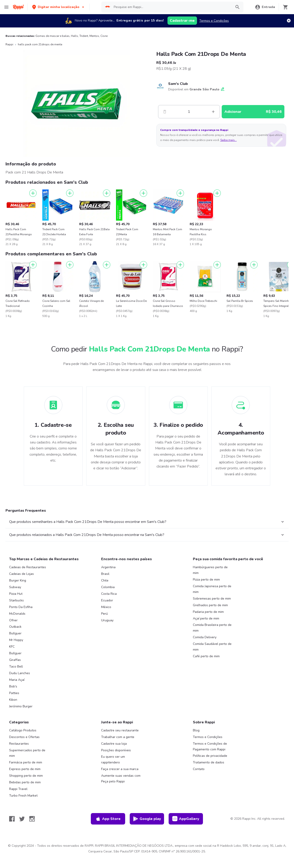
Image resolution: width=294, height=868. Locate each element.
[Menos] (165, 112)
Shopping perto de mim (26, 776)
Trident (84, 36)
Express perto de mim (25, 769)
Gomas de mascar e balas (53, 36)
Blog (196, 730)
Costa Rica (109, 594)
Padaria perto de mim (208, 612)
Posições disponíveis (116, 750)
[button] (59, 7)
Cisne (104, 36)
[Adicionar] (33, 193)
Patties (14, 693)
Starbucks (16, 600)
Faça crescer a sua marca (120, 769)
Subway (15, 587)
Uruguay (107, 620)
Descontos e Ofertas (24, 737)
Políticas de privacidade (210, 756)
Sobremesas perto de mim (212, 599)
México (106, 607)
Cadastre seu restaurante (120, 730)
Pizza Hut (16, 594)
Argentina (108, 567)
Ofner (13, 620)
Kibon (13, 700)
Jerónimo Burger (21, 706)
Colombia (108, 587)
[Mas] (213, 112)
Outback (15, 627)
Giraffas (15, 660)
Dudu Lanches (20, 673)
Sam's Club (178, 84)
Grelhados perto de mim (210, 605)
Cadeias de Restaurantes (28, 567)
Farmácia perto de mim (26, 762)
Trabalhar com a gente (118, 737)
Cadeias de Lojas (22, 574)
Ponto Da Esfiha (21, 607)
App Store (108, 819)
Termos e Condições (214, 21)
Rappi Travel (18, 789)
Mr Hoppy (16, 640)
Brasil (105, 574)
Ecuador (107, 600)
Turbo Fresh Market (23, 796)
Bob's (13, 686)
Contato (199, 769)
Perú (104, 614)
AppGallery (186, 819)
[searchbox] (171, 7)
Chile (105, 580)
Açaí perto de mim (206, 618)
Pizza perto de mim (206, 580)
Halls (74, 36)
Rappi (9, 44)
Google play (147, 819)
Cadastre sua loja (114, 744)
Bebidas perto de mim (25, 782)
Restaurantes (19, 744)
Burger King (18, 580)
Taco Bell (16, 667)
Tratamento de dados (209, 762)
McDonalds (17, 614)
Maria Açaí (17, 680)
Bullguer (15, 633)
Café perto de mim (206, 656)
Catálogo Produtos (23, 730)
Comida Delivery (205, 637)
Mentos (94, 36)
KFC (12, 647)
